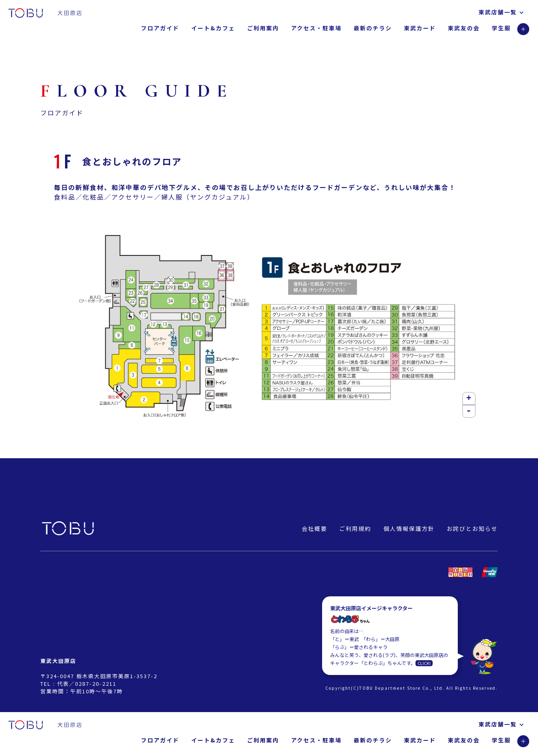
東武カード (420, 28)
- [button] (469, 411)
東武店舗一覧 (501, 12)
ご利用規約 (355, 528)
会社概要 (314, 528)
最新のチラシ (373, 28)
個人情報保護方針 (409, 528)
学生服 (501, 28)
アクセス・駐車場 (316, 28)
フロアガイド (160, 28)
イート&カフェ (213, 28)
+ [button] (469, 399)
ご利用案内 (263, 28)
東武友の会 (464, 28)
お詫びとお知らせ (472, 528)
